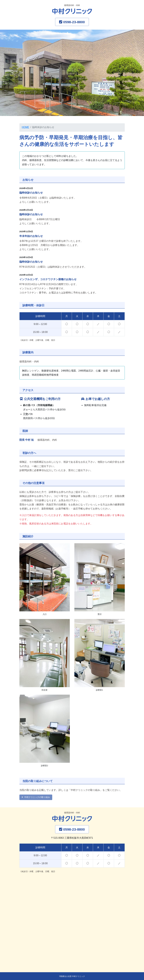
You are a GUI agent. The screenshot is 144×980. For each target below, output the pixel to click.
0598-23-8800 (74, 22)
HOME (26, 127)
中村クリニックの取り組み (37, 797)
